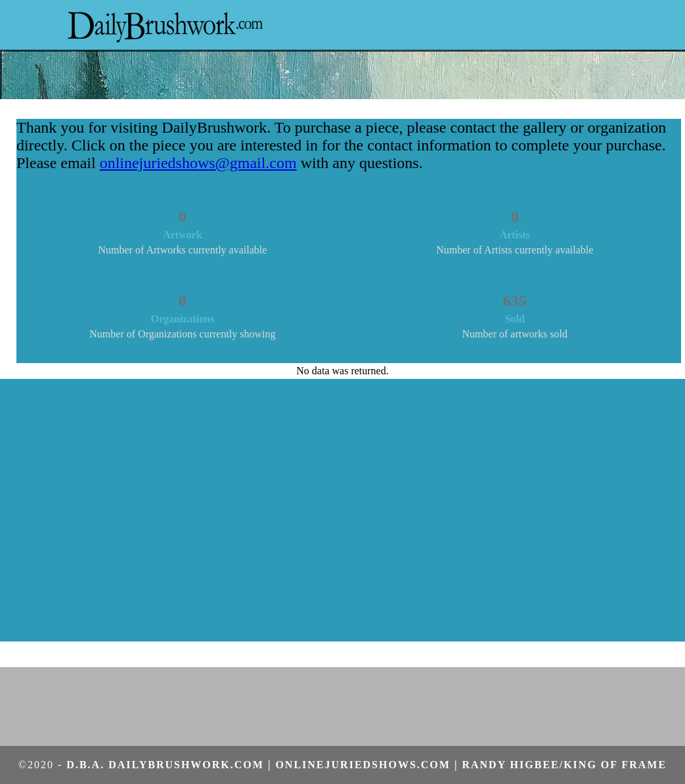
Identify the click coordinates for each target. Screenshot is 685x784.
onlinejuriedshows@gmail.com (198, 163)
